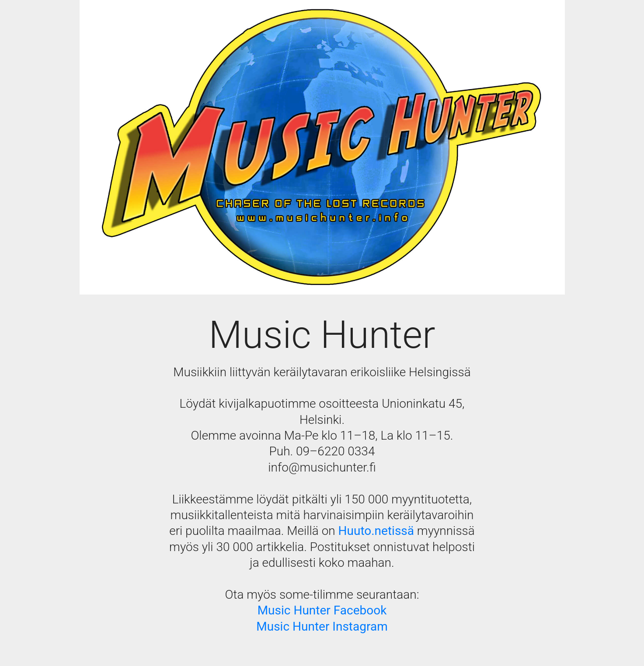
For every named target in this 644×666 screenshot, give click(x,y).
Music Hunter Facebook (322, 610)
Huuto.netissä (376, 531)
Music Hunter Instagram (322, 626)
